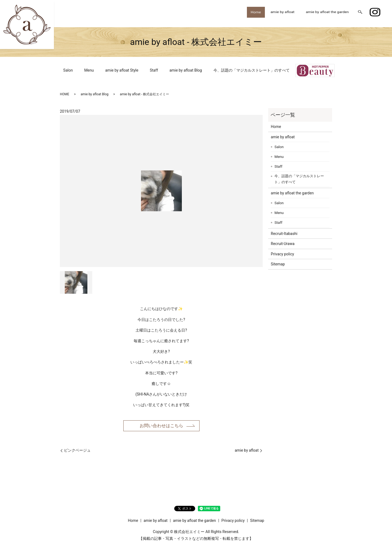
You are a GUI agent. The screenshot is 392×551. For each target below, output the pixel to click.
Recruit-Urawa (283, 244)
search (360, 14)
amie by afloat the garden (327, 13)
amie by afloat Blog (186, 70)
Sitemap (278, 264)
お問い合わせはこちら (161, 426)
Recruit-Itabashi (284, 234)
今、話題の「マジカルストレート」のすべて (252, 70)
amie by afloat (283, 13)
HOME (65, 94)
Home (254, 13)
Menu (89, 70)
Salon (68, 70)
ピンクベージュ (77, 452)
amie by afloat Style (122, 70)
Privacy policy (282, 254)
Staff (154, 70)
